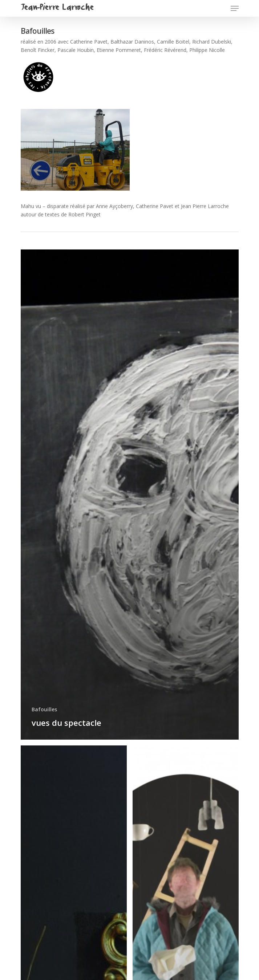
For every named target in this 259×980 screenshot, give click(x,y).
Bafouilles (44, 709)
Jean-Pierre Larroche (57, 8)
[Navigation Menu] (235, 8)
